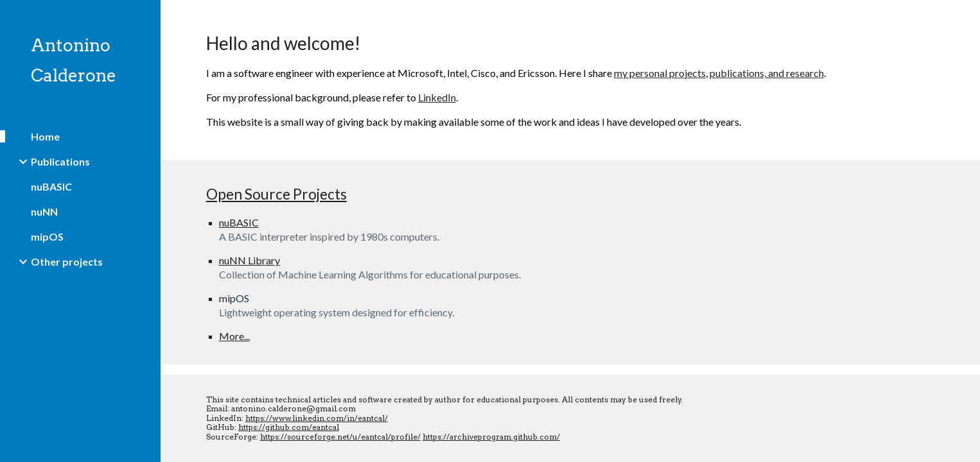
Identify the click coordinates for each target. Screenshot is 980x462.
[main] (571, 80)
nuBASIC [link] (51, 186)
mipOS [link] (47, 236)
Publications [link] (60, 161)
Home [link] (45, 136)
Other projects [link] (67, 261)
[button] (965, 18)
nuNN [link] (44, 211)
